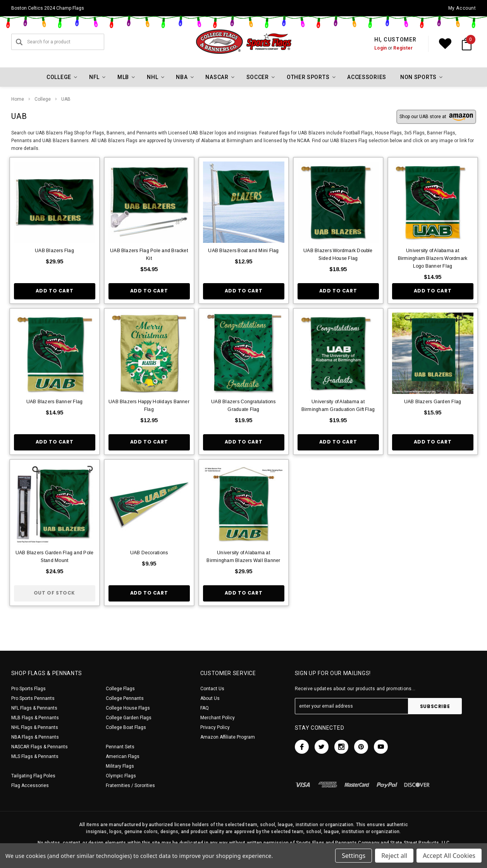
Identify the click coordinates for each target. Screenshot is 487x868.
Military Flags (120, 766)
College (43, 99)
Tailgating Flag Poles (33, 776)
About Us (210, 698)
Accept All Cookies (449, 856)
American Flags (123, 756)
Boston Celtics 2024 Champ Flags (48, 8)
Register (403, 48)
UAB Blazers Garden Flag (433, 402)
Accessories (367, 77)
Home (18, 99)
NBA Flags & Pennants (35, 737)
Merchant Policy (218, 718)
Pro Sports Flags (28, 689)
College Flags (120, 689)
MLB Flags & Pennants (35, 718)
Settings (354, 856)
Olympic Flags (121, 776)
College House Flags (128, 708)
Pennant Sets (120, 747)
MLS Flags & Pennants (35, 756)
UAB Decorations (149, 553)
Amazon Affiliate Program (228, 737)
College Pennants (125, 698)
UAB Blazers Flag (54, 251)
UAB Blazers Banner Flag (55, 402)
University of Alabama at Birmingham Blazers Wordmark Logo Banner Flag (433, 258)
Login (380, 48)
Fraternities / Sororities (130, 785)
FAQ (205, 708)
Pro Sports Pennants (33, 698)
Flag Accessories (30, 785)
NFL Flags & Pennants (34, 708)
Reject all (394, 856)
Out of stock (54, 593)
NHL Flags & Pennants (35, 727)
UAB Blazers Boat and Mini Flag (243, 251)
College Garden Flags (129, 718)
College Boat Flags (126, 727)
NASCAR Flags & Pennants (40, 747)
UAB (66, 99)
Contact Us (212, 689)
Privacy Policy (215, 727)
